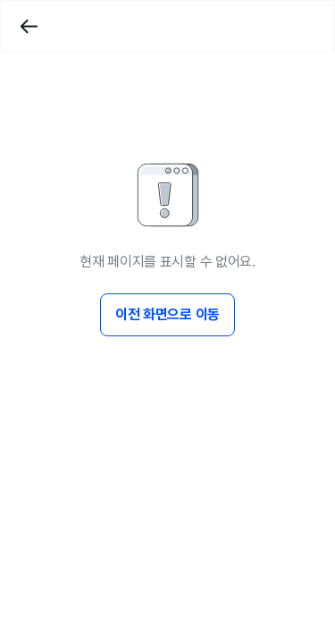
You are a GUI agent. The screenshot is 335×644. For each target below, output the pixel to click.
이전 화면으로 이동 (167, 314)
